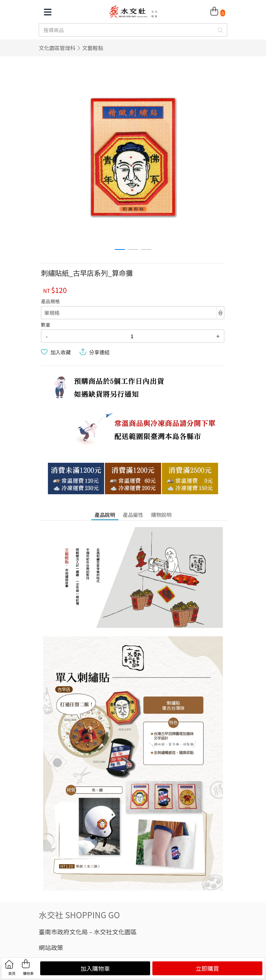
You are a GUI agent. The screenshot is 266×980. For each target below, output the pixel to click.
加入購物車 (95, 968)
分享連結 (99, 352)
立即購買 (207, 968)
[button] (120, 249)
